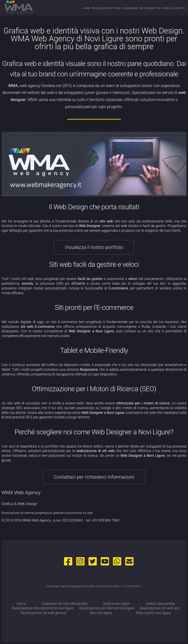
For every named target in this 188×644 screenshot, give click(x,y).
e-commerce (130, 8)
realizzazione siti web (106, 8)
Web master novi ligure (153, 613)
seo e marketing (150, 8)
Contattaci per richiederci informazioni (94, 477)
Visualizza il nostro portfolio (94, 247)
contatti (180, 8)
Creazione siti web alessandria (64, 604)
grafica (167, 8)
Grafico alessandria (160, 604)
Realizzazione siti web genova (44, 613)
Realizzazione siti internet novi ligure (107, 608)
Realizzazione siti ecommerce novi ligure (43, 608)
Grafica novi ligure (117, 604)
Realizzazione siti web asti (160, 608)
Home (86, 8)
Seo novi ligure (101, 613)
